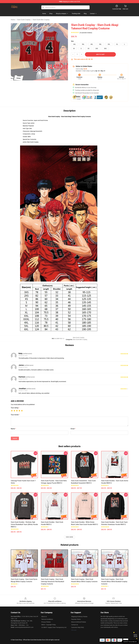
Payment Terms (76, 619)
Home (13, 20)
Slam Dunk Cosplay (24, 20)
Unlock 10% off (135, 636)
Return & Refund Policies (79, 622)
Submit (15, 438)
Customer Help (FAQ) (78, 627)
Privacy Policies (46, 622)
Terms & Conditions (47, 619)
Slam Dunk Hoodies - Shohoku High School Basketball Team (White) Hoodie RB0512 (24, 524)
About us (44, 617)
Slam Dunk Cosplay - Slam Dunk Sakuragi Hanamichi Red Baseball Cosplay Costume (53, 582)
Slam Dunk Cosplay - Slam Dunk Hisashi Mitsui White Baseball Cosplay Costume (114, 582)
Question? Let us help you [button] (130, 642)
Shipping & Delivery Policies (79, 617)
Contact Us (75, 625)
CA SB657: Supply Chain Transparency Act (54, 627)
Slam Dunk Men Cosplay (41, 20)
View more (70, 537)
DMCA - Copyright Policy (49, 625)
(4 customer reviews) (86, 33)
